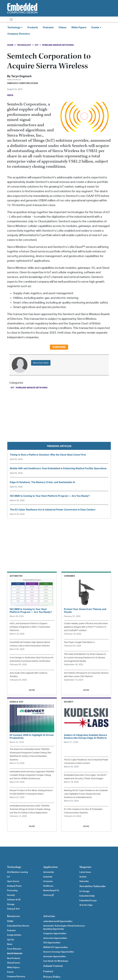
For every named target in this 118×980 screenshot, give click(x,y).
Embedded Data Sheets (18, 926)
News (10, 944)
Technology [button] (15, 27)
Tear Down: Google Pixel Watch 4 (79, 642)
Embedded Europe (88, 901)
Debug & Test (13, 909)
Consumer (48, 881)
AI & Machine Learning (17, 872)
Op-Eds (11, 940)
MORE (32, 690)
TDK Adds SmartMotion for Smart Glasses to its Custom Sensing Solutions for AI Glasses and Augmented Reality (85, 658)
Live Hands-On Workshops (56, 961)
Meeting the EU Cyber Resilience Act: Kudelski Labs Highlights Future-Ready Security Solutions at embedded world (86, 794)
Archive (83, 877)
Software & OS (14, 900)
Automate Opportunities (55, 957)
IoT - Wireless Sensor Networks (29, 388)
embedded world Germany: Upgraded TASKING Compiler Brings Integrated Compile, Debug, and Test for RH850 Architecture (32, 775)
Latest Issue (85, 872)
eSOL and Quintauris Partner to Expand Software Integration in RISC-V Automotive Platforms (30, 627)
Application (50, 867)
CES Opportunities (52, 943)
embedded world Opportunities (58, 921)
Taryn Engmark (21, 76)
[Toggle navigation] (11, 19)
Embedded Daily (87, 896)
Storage (11, 904)
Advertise (49, 916)
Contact (48, 971)
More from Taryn (41, 363)
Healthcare (48, 886)
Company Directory (19, 34)
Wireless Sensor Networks (58, 45)
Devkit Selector (15, 954)
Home (10, 45)
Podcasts (48, 28)
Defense (49, 895)
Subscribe (59, 347)
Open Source (13, 881)
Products (33, 28)
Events (10, 972)
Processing (12, 891)
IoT (37, 45)
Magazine (85, 867)
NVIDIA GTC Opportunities (56, 947)
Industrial (48, 877)
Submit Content (53, 966)
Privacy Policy (52, 977)
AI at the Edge (86, 905)
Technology (24, 45)
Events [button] (96, 27)
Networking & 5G (51, 891)
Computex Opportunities (55, 934)
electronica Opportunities (55, 938)
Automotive (49, 872)
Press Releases (14, 949)
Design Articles (14, 935)
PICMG (10, 921)
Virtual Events (14, 963)
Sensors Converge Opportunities (59, 952)
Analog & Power (14, 886)
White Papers (79, 28)
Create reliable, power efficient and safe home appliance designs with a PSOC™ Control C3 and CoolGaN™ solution (86, 627)
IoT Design (84, 891)
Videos (62, 28)
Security (11, 895)
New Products (14, 958)
